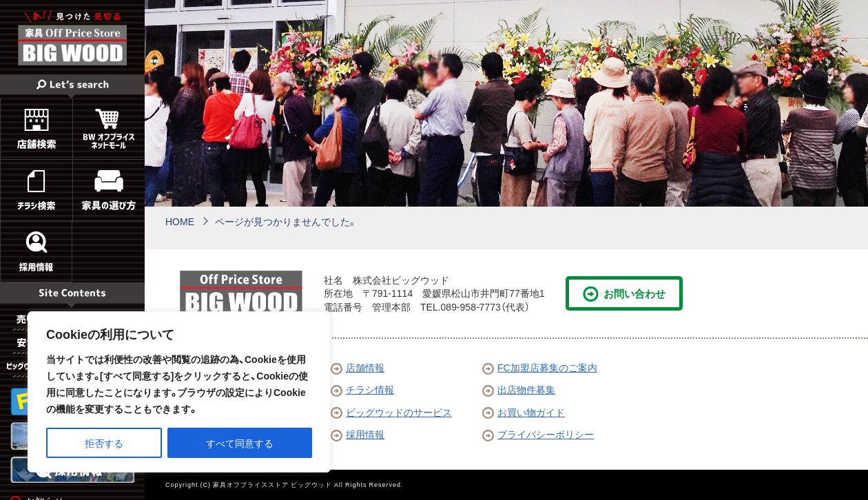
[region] (179, 392)
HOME (180, 221)
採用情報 (358, 434)
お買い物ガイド (524, 412)
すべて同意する (240, 443)
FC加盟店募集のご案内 (540, 367)
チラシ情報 (362, 389)
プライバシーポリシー (538, 434)
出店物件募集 (519, 389)
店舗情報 (358, 367)
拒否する (104, 443)
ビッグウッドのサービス (391, 412)
